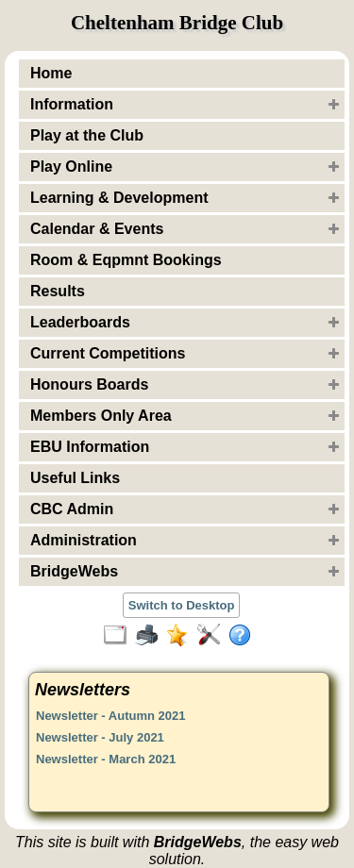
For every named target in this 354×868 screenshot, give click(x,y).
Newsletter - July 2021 (100, 737)
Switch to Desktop (182, 605)
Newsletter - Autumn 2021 (110, 716)
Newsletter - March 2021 (106, 759)
